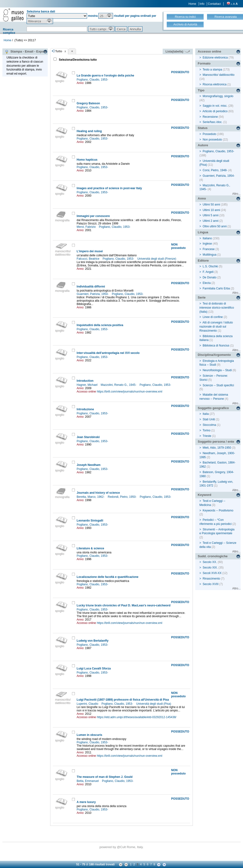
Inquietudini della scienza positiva (100, 325)
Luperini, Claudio (88, 704)
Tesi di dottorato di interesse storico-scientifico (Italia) (217, 308)
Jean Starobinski (88, 437)
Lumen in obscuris (90, 735)
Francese (209, 249)
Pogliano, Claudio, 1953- (93, 80)
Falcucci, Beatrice (89, 259)
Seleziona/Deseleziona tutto (77, 60)
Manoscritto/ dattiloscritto (219, 75)
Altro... (236, 194)
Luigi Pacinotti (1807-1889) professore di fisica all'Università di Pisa (123, 700)
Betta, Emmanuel (88, 781)
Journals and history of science (98, 493)
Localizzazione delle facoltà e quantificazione (108, 577)
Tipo (201, 90)
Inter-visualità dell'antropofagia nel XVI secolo (108, 353)
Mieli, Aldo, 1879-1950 (217, 448)
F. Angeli (208, 272)
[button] (106, 16)
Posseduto (210, 134)
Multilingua (210, 255)
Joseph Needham (89, 465)
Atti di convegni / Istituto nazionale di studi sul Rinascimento (216, 327)
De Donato (210, 277)
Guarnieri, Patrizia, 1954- (93, 294)
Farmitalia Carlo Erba (216, 288)
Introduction (85, 381)
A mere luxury (86, 802)
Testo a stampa (212, 70)
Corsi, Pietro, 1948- (215, 170)
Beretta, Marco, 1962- (91, 497)
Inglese (207, 244)
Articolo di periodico (215, 111)
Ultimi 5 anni (211, 215)
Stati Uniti (209, 419)
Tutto (59, 51)
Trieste (207, 436)
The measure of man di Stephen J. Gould (105, 777)
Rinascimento (211, 579)
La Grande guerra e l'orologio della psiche (106, 76)
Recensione (210, 117)
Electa (207, 283)
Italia (206, 414)
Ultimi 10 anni (211, 210)
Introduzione (85, 409)
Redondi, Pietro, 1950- (122, 497)
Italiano (207, 238)
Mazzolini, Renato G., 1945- (119, 385)
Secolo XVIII (211, 584)
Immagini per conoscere (93, 216)
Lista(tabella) (178, 52)
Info (202, 4)
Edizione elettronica (215, 58)
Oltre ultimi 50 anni (215, 226)
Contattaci (214, 4)
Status (203, 128)
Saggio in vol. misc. (215, 106)
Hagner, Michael (88, 385)
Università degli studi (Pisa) (154, 704)
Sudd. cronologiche (213, 556)
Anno (202, 198)
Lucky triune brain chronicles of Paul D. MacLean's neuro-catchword (124, 605)
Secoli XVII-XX (212, 573)
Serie (202, 297)
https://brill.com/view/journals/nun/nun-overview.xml (130, 392)
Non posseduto (212, 140)
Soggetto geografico (213, 408)
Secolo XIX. (210, 568)
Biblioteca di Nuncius (216, 346)
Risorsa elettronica (215, 84)
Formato (204, 63)
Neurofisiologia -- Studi (217, 370)
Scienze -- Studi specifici (218, 385)
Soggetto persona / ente (216, 442)
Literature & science (91, 548)
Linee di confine (213, 317)
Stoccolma (209, 425)
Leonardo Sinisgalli (90, 521)
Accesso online (209, 51)
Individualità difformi (91, 287)
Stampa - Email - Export (26, 52)
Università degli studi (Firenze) (157, 259)
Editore (203, 261)
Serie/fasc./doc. (213, 122)
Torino (206, 430)
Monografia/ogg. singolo (218, 96)
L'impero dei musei (90, 251)
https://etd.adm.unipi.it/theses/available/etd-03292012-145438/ (137, 717)
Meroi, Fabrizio (87, 227)
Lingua (203, 232)
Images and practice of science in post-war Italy (109, 188)
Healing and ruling (89, 131)
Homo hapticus (87, 160)
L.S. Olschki (210, 266)
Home (192, 4)
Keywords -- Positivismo (218, 510)
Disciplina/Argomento (214, 355)
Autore (203, 145)
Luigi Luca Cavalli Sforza (94, 669)
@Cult (122, 847)
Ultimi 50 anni (211, 205)
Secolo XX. (210, 562)
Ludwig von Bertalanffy (93, 641)
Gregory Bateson (88, 103)
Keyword (204, 495)
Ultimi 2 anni (211, 221)
